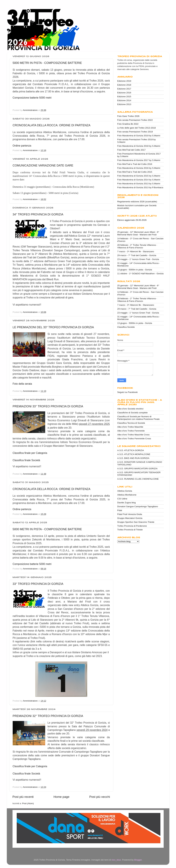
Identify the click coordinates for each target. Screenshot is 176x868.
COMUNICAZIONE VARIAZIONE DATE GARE (43, 165)
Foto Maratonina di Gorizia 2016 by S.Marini (139, 168)
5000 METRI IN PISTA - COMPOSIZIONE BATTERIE (47, 63)
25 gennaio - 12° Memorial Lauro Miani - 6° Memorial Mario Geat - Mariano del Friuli (138, 233)
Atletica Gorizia (125, 491)
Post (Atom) (28, 803)
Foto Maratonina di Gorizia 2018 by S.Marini (139, 146)
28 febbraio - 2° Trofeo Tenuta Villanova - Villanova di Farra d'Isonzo (137, 246)
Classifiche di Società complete (133, 413)
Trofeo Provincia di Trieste (130, 530)
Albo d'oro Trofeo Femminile (131, 431)
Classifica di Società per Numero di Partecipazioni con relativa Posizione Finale (138, 418)
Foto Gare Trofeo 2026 (128, 116)
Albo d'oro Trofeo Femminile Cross (134, 439)
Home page (61, 797)
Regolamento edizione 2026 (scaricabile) (137, 202)
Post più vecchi (100, 797)
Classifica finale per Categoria (30, 453)
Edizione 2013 (124, 104)
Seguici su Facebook (127, 392)
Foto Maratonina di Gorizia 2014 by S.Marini (139, 180)
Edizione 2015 (124, 97)
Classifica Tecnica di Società (131, 423)
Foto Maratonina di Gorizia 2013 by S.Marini (139, 184)
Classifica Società (126, 327)
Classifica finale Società (26, 460)
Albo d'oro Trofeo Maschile (130, 427)
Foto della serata (22, 384)
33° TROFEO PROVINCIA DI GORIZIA (38, 584)
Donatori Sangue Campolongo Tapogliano (138, 506)
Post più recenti (23, 797)
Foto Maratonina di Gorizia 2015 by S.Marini (139, 176)
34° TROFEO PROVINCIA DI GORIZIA (38, 214)
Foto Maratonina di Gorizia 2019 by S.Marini (139, 136)
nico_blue (116, 860)
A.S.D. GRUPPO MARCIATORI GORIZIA (137, 469)
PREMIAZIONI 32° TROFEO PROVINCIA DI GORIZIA (48, 716)
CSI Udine (122, 499)
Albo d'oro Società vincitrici (130, 409)
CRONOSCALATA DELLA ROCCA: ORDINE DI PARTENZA (52, 125)
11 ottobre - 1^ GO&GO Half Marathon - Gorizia (140, 274)
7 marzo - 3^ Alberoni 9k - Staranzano (136, 251)
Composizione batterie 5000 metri (32, 98)
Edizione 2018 (124, 85)
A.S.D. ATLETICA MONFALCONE (134, 454)
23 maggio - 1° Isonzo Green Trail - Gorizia (138, 259)
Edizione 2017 (124, 89)
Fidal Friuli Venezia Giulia (130, 514)
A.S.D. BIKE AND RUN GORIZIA (133, 458)
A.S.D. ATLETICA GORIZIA (131, 450)
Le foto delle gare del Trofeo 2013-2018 (137, 128)
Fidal (120, 510)
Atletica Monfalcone (127, 495)
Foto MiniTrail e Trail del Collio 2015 (135, 172)
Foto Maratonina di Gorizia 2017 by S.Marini (139, 160)
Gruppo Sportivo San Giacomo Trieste (136, 522)
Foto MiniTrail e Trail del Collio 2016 (135, 164)
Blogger (138, 860)
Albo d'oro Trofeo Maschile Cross (133, 435)
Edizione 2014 (124, 100)
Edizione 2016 (124, 93)
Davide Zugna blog (127, 503)
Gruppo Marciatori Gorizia (130, 518)
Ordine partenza (22, 146)
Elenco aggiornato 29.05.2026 (132, 220)
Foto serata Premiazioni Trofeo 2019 (135, 132)
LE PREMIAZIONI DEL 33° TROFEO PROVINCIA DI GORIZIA (53, 327)
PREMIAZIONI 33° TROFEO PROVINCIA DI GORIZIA (48, 406)
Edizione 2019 (124, 81)
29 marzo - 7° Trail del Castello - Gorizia (137, 255)
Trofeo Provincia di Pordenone (132, 526)
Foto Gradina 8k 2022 (128, 124)
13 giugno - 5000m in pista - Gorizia (135, 270)
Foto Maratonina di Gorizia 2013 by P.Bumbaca (140, 187)
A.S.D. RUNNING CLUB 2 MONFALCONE (138, 479)
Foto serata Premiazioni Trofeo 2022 (135, 120)
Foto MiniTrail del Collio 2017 (131, 150)
